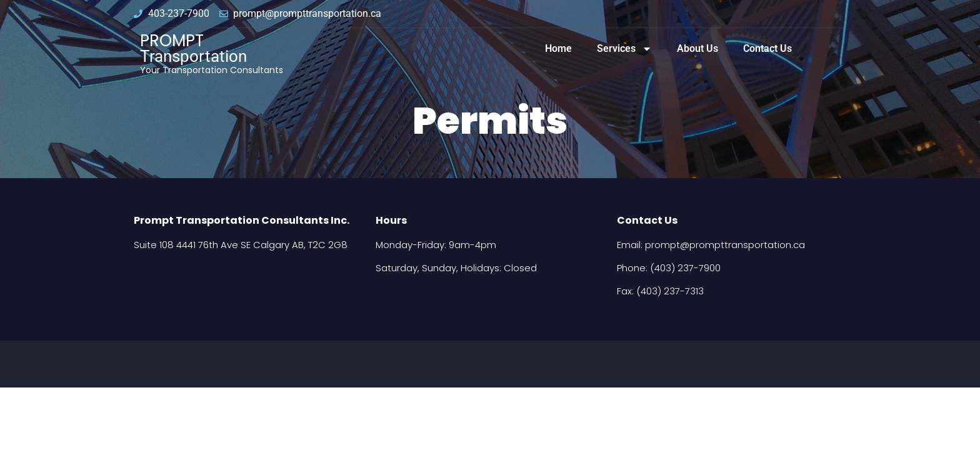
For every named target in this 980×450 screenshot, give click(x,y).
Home (558, 48)
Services (624, 49)
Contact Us (767, 48)
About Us (697, 48)
